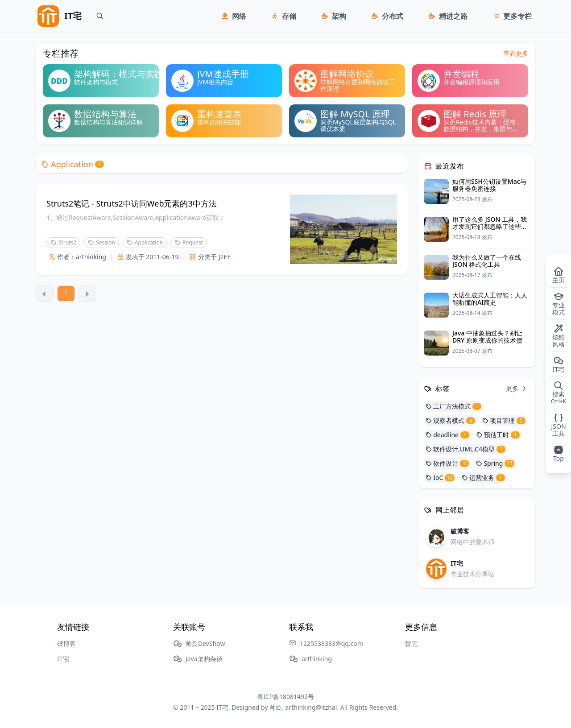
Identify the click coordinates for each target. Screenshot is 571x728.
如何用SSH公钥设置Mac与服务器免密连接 (489, 185)
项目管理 (504, 420)
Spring (495, 463)
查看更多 (516, 53)
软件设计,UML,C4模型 (465, 449)
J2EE (225, 257)
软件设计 (447, 463)
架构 (339, 16)
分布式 (393, 16)
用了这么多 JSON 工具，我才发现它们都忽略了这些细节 (490, 226)
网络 (239, 16)
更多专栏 (517, 16)
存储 (289, 16)
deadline (447, 435)
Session (101, 242)
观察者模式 (450, 420)
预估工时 (498, 435)
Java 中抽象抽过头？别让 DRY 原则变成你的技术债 (487, 337)
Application (72, 164)
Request (189, 242)
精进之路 (453, 16)
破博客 (66, 643)
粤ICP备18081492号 (285, 697)
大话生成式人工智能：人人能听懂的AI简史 (490, 299)
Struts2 (63, 242)
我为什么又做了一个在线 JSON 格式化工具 (487, 261)
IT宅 (63, 659)
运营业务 (483, 478)
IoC (440, 478)
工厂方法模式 (453, 406)
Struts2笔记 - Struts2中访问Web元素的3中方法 (132, 203)
